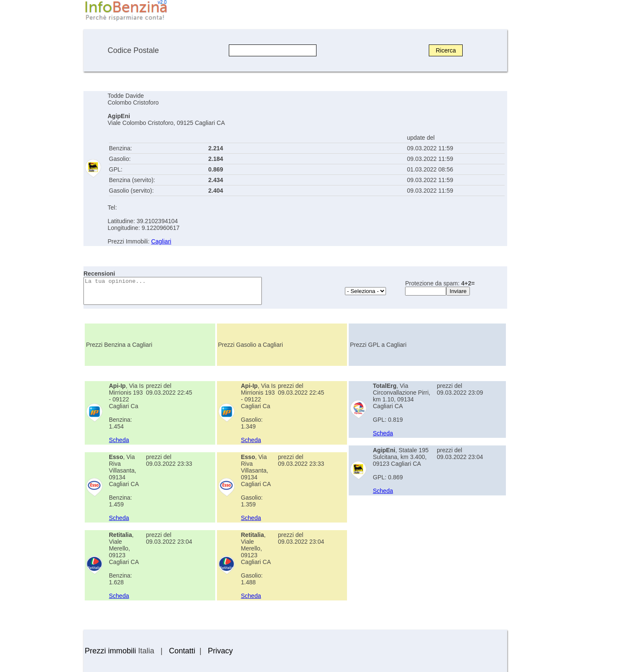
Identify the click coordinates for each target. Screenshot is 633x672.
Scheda (119, 440)
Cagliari (161, 241)
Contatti (182, 651)
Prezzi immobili (110, 651)
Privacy (220, 651)
